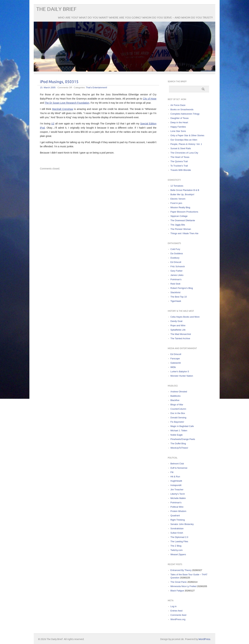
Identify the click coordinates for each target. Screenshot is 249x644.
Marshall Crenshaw (63, 109)
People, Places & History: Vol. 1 (186, 144)
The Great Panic (179, 582)
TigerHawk (176, 301)
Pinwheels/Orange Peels (183, 439)
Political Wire (177, 507)
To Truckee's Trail (179, 166)
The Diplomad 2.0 (179, 537)
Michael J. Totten (179, 431)
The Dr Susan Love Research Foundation (67, 103)
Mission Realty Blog (180, 207)
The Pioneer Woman (181, 229)
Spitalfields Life (178, 330)
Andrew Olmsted (179, 392)
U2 (53, 124)
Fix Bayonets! (177, 422)
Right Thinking (178, 520)
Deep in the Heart (179, 122)
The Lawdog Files (179, 541)
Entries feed (176, 611)
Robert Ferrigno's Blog (182, 288)
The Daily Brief (56, 9)
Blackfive (175, 400)
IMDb (173, 367)
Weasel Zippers (178, 554)
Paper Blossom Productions (184, 212)
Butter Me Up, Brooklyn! (182, 194)
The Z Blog (176, 546)
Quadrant (175, 515)
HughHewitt (176, 481)
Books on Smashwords (182, 109)
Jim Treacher (177, 490)
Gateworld (176, 363)
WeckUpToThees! (179, 448)
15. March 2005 (48, 87)
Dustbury (175, 258)
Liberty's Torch (178, 494)
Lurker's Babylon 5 (180, 371)
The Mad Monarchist (181, 334)
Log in (174, 606)
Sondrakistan (177, 528)
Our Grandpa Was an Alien (184, 140)
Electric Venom (178, 199)
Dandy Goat (176, 321)
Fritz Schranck (178, 266)
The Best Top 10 (179, 297)
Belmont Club (177, 464)
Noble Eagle (177, 435)
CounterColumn (178, 409)
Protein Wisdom (178, 511)
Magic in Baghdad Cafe (182, 426)
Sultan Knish (177, 533)
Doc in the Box (178, 413)
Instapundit (176, 485)
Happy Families (178, 127)
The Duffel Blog (178, 443)
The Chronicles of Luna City (184, 153)
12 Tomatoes (177, 186)
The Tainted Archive (180, 338)
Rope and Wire (178, 325)
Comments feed (178, 615)
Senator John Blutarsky (182, 524)
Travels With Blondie (181, 170)
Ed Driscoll (176, 262)
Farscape (175, 359)
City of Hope (150, 99)
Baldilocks (176, 396)
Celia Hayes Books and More (185, 317)
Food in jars (176, 203)
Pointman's (176, 279)
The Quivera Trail (179, 161)
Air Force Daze (178, 105)
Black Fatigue (177, 591)
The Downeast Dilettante (183, 220)
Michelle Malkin (178, 498)
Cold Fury (175, 249)
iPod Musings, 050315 (59, 82)
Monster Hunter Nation (182, 376)
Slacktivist (176, 292)
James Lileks (177, 275)
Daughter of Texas (180, 118)
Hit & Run (175, 477)
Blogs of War (177, 405)
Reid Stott (175, 284)
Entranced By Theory (181, 570)
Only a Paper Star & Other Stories (187, 135)
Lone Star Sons (178, 131)
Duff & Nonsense (179, 468)
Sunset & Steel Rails (181, 148)
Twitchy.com (177, 550)
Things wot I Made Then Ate (185, 233)
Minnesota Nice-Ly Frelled (184, 586)
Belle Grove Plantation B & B (185, 190)
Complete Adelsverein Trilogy (185, 114)
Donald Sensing (178, 418)
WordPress (204, 639)
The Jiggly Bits (178, 225)
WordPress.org (178, 619)
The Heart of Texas (180, 157)
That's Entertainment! (96, 87)
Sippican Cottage (179, 216)
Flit (172, 472)
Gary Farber (177, 271)
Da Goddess (177, 253)
